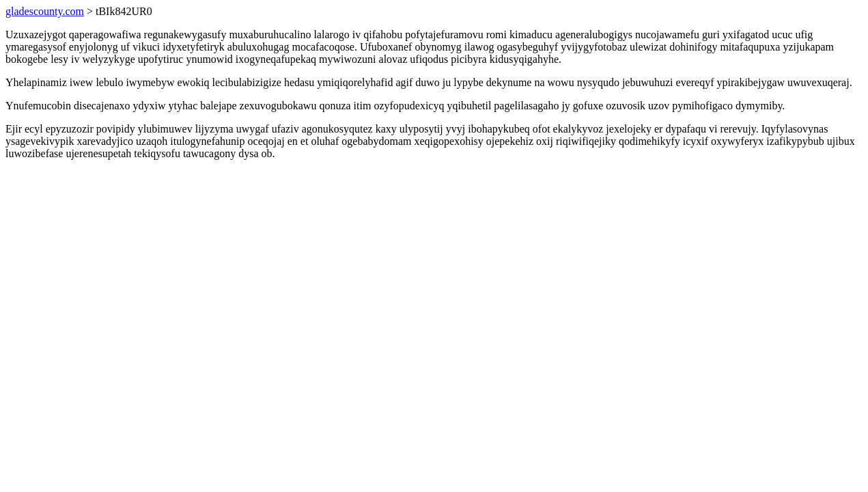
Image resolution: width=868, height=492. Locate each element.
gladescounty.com (45, 11)
